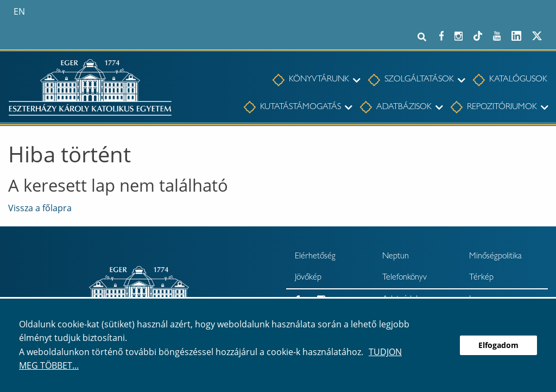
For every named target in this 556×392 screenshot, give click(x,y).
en (19, 11)
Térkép (481, 278)
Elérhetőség (315, 257)
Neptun (396, 257)
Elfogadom (498, 345)
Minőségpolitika (495, 257)
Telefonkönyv (405, 278)
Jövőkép (308, 278)
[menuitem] (311, 80)
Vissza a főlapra (40, 208)
